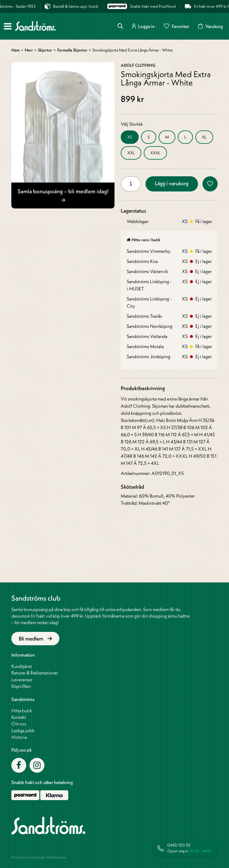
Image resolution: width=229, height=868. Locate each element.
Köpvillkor (21, 686)
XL (204, 137)
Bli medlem (35, 639)
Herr (29, 50)
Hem (16, 50)
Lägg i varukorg (172, 183)
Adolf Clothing (138, 65)
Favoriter (176, 26)
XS (130, 137)
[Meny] (8, 26)
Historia (19, 737)
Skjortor (45, 50)
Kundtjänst (22, 666)
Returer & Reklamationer (35, 673)
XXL (131, 153)
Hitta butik (22, 710)
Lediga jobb (23, 730)
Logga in (143, 26)
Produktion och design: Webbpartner (39, 857)
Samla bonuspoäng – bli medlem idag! (63, 195)
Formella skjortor (72, 50)
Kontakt (19, 717)
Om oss (19, 724)
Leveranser (22, 680)
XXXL (155, 153)
